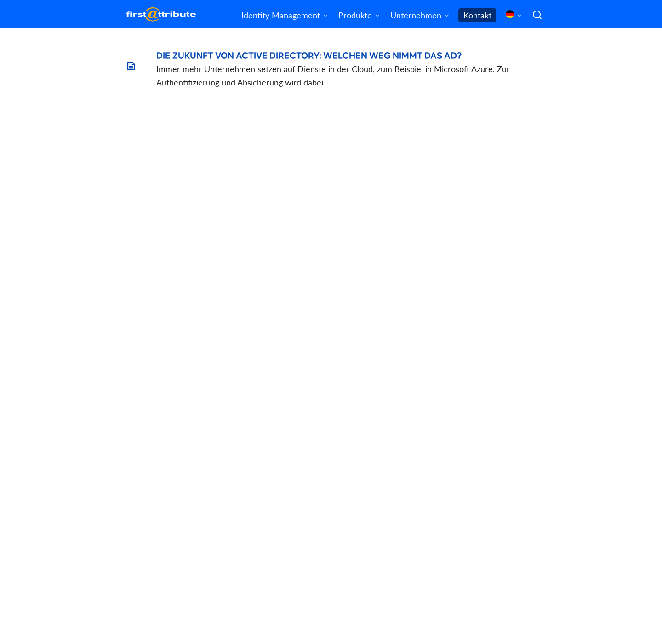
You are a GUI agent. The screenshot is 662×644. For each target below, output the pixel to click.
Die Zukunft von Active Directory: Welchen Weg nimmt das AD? (309, 56)
